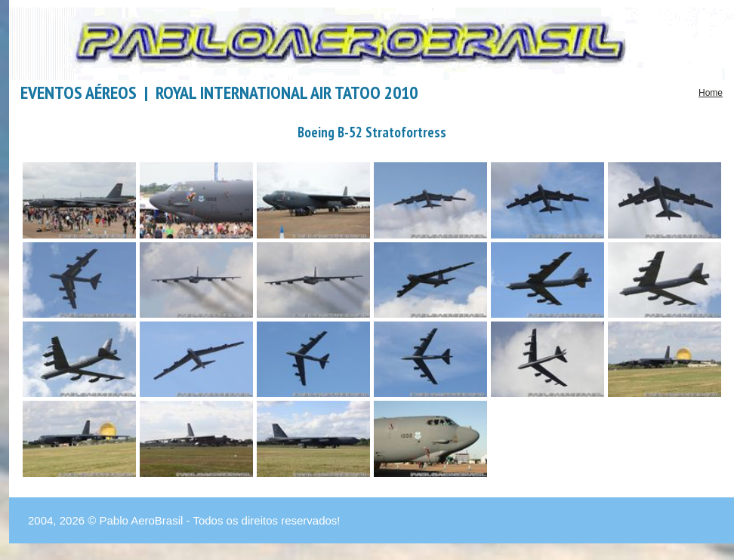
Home (711, 93)
